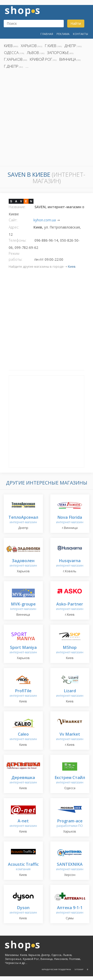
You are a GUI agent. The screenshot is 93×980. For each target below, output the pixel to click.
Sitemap (79, 969)
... (27, 66)
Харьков (29, 46)
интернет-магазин (23, 520)
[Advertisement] (46, 119)
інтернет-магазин (23, 607)
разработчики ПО (70, 823)
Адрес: (14, 227)
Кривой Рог (41, 59)
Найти (76, 23)
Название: (17, 207)
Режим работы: (15, 256)
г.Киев (51, 46)
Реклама (63, 34)
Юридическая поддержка (56, 969)
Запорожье (58, 53)
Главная (47, 34)
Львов (33, 53)
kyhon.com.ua (45, 220)
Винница (68, 59)
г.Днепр (11, 66)
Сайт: (13, 220)
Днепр (70, 46)
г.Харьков (13, 59)
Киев (8, 46)
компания (23, 867)
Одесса (11, 53)
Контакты (80, 34)
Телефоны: (17, 240)
